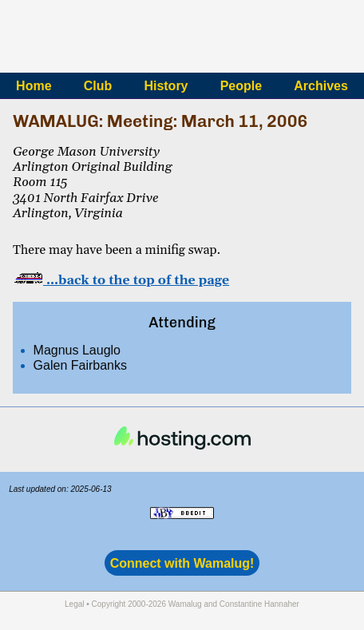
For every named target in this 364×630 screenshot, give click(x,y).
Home (34, 86)
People (241, 86)
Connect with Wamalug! (182, 563)
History (166, 86)
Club (98, 86)
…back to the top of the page (121, 280)
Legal (74, 604)
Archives (321, 86)
